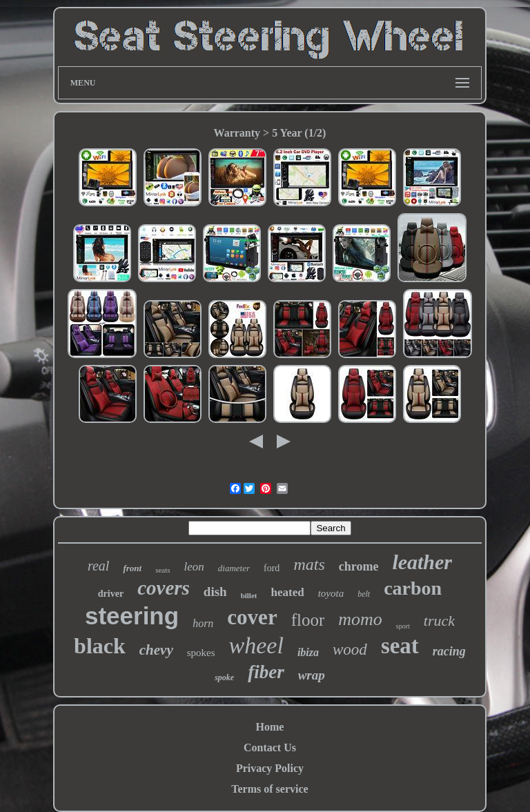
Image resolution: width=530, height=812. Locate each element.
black (100, 646)
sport (403, 626)
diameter (234, 568)
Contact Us (270, 747)
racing (449, 651)
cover (252, 617)
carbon (413, 588)
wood (350, 650)
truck (439, 621)
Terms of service (269, 789)
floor (308, 620)
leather (422, 562)
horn (203, 623)
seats (163, 570)
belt (364, 594)
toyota (331, 593)
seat (400, 646)
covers (164, 588)
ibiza (308, 652)
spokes (201, 653)
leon (194, 567)
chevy (156, 650)
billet (249, 595)
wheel (256, 645)
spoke (224, 677)
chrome (359, 566)
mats (309, 564)
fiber (266, 672)
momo (360, 619)
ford (272, 568)
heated (287, 592)
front (132, 568)
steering (132, 616)
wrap (312, 675)
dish (215, 592)
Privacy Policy (270, 768)
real (98, 566)
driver (111, 594)
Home (270, 727)
